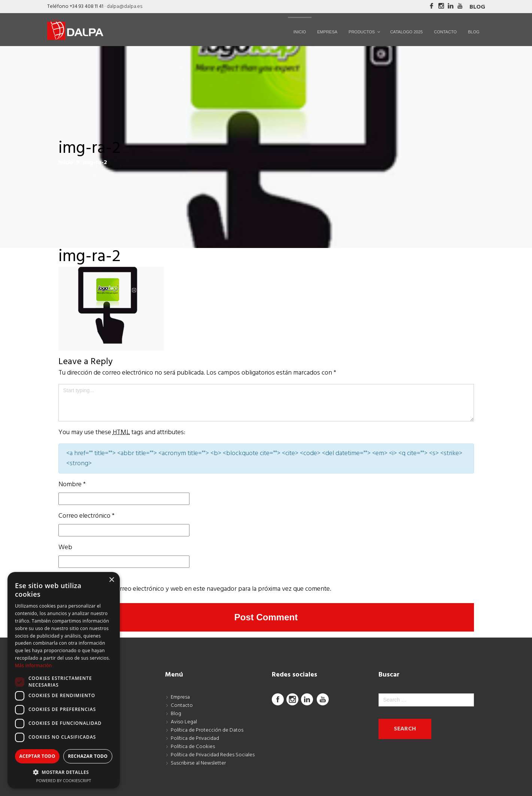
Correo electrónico (86, 516)
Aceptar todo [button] (37, 756)
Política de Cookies (193, 747)
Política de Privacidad (195, 739)
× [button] (111, 580)
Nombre (72, 485)
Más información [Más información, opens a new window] (33, 665)
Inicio (66, 163)
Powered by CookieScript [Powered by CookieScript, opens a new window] (64, 780)
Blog (477, 7)
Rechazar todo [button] (88, 756)
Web (65, 547)
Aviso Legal (184, 722)
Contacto (182, 706)
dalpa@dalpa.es (124, 7)
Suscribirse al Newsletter (198, 763)
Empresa (180, 697)
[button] (64, 772)
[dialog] (64, 680)
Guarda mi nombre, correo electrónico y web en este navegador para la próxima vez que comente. (195, 589)
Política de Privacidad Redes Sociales (213, 755)
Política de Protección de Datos (207, 730)
